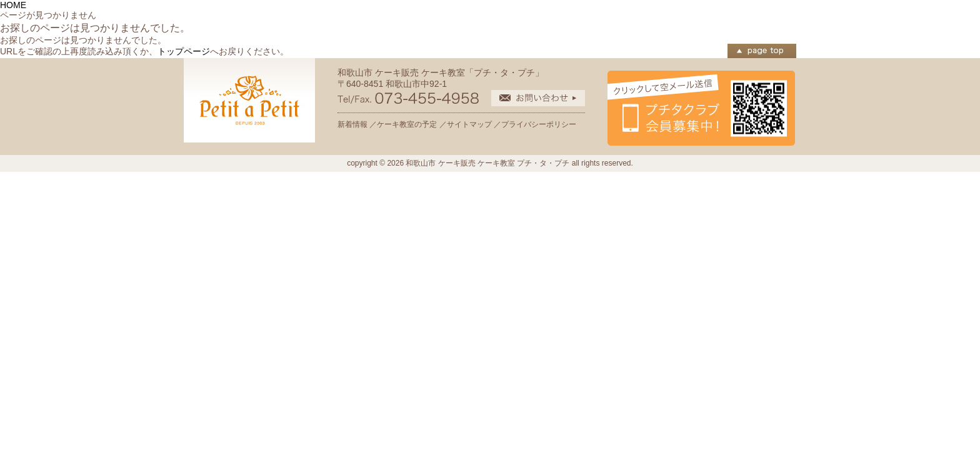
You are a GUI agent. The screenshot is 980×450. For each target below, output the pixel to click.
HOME (13, 5)
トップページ (184, 51)
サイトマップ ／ (474, 124)
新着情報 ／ (357, 124)
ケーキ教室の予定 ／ (412, 124)
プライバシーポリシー (539, 124)
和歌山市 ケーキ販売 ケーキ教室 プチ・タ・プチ (487, 163)
